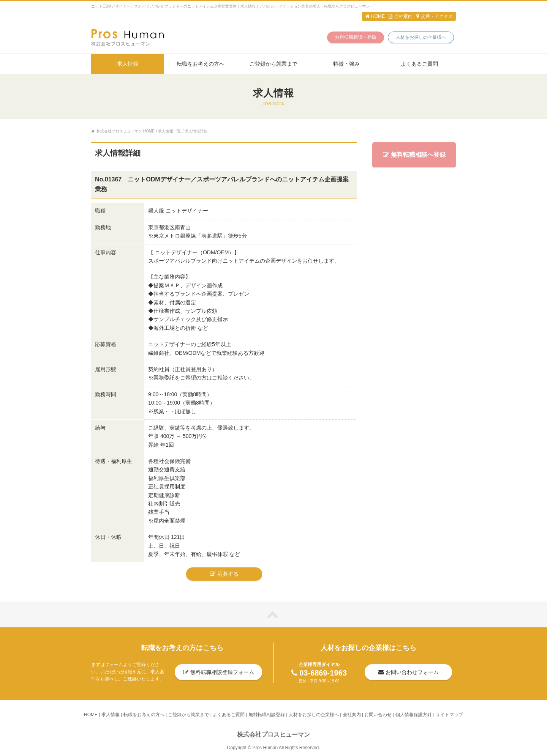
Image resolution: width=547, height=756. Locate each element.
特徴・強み (346, 64)
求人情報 (128, 64)
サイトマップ (449, 715)
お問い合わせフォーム (409, 672)
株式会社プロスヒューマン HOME (123, 131)
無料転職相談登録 (267, 715)
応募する (224, 574)
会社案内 (401, 16)
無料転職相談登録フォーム (219, 672)
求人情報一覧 (169, 131)
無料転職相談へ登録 (356, 37)
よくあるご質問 (419, 64)
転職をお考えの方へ (201, 64)
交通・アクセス (435, 16)
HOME (375, 16)
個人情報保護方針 (414, 715)
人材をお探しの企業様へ (421, 37)
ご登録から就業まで (273, 64)
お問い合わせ (378, 715)
